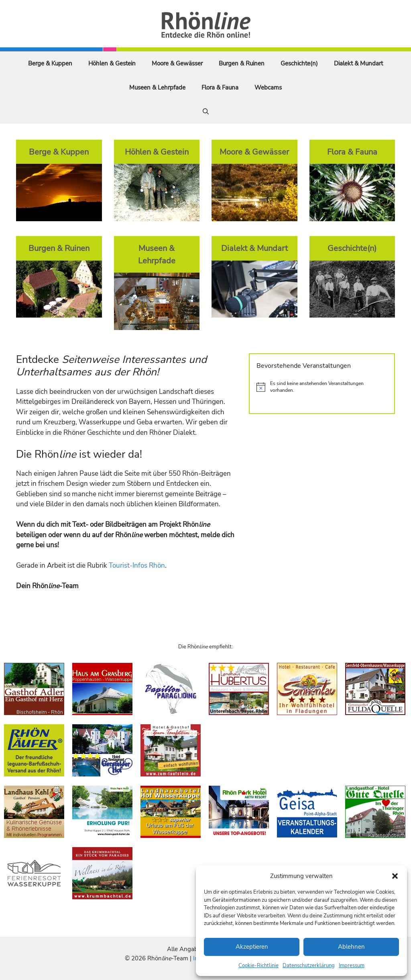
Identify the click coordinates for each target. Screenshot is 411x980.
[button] (395, 876)
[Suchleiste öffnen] (206, 112)
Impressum (352, 966)
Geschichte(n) (299, 63)
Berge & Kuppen (50, 63)
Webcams (268, 88)
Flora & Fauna (220, 88)
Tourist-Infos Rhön (137, 565)
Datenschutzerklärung (309, 966)
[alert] (322, 387)
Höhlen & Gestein (112, 63)
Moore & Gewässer (177, 63)
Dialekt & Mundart (358, 63)
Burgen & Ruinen (242, 63)
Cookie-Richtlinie (258, 966)
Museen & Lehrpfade (157, 88)
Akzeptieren (252, 947)
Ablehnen (351, 947)
